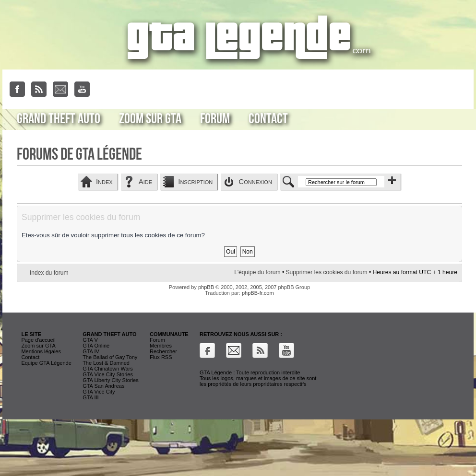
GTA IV (91, 351)
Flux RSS (161, 357)
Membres (161, 346)
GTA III (90, 397)
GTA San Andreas (103, 386)
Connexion (255, 181)
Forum (215, 119)
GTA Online (96, 346)
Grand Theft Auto (59, 119)
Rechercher (163, 351)
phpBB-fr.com (258, 293)
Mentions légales (41, 351)
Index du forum (49, 273)
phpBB (206, 287)
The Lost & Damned (106, 363)
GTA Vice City (99, 392)
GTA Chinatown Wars (108, 369)
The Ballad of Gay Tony (110, 357)
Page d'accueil (38, 340)
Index (104, 181)
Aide (145, 181)
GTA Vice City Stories (108, 374)
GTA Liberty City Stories (111, 380)
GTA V (90, 340)
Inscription (195, 181)
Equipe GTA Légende (46, 363)
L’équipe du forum (257, 272)
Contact (268, 119)
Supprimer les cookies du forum (326, 272)
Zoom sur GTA (150, 119)
